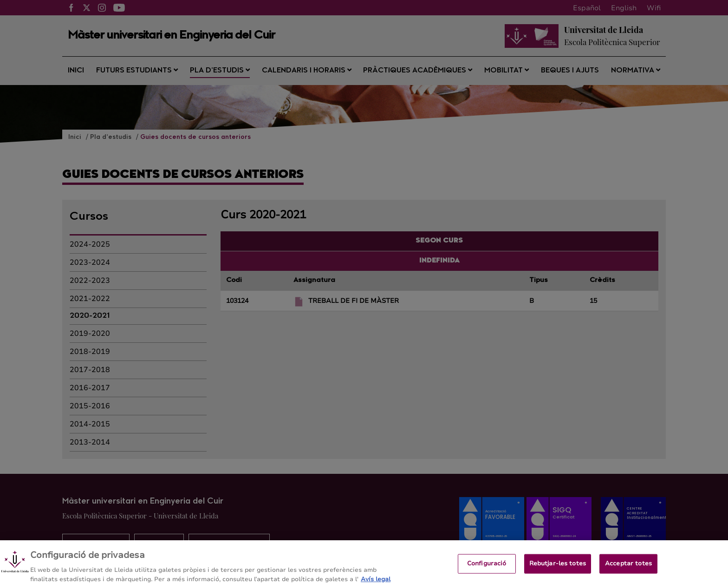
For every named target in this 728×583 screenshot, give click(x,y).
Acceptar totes (628, 567)
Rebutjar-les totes (558, 567)
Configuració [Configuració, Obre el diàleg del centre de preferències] (487, 567)
